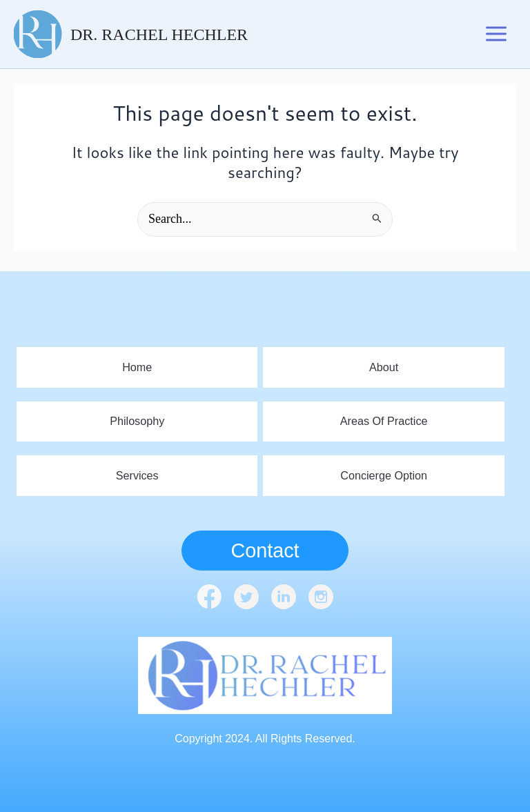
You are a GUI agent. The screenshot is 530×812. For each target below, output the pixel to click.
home (137, 365)
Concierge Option (384, 475)
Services (137, 475)
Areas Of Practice (383, 420)
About (384, 365)
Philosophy (137, 420)
